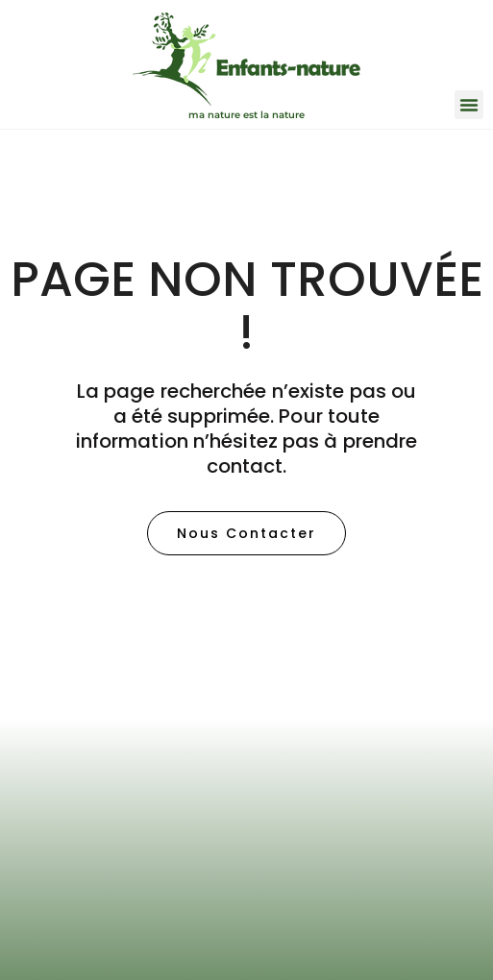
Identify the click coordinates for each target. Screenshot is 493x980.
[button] (469, 105)
